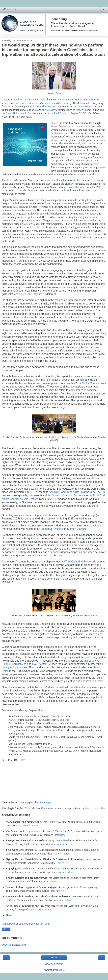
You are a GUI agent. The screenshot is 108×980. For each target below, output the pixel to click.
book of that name (76, 187)
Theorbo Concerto (47, 107)
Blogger (60, 970)
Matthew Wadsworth (69, 143)
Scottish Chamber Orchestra (69, 495)
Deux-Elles (93, 100)
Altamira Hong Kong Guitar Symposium (72, 492)
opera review (66, 872)
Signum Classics (77, 529)
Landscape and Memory (71, 100)
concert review (65, 844)
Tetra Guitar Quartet (82, 160)
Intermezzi (83, 107)
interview (60, 835)
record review (31, 826)
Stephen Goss (21, 100)
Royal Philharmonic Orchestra (22, 113)
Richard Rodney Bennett (49, 687)
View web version (54, 964)
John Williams (83, 110)
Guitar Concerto (91, 383)
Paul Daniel (60, 113)
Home (9, 915)
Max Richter (39, 664)
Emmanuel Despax (52, 529)
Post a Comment (14, 945)
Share (6, 929)
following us (45, 802)
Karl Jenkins (19, 664)
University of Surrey (87, 627)
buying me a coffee (95, 808)
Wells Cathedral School (78, 562)
